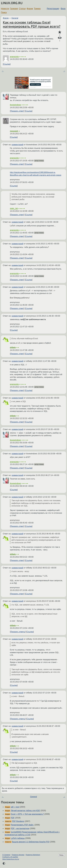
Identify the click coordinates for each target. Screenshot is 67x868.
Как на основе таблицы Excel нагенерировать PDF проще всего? (32, 24)
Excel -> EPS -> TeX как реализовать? (27, 814)
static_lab (14, 208)
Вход (63, 9)
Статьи (22, 9)
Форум (30, 9)
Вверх (62, 855)
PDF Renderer (18, 821)
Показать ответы (18, 632)
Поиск (4, 12)
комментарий (17, 145)
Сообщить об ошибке (10, 857)
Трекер (37, 9)
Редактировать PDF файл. (22, 825)
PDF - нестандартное (20, 828)
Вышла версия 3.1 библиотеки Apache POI (31, 842)
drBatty (13, 347)
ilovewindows (15, 105)
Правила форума (18, 855)
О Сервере (6, 855)
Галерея (14, 9)
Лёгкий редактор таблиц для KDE (25, 811)
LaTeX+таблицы (18, 838)
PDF (13, 818)
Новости (5, 9)
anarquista (14, 57)
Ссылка (7, 64)
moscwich (14, 131)
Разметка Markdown (33, 855)
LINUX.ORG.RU (12, 3)
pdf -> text (15, 807)
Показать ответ (17, 111)
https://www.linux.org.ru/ (11, 859)
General (15, 18)
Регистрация (53, 9)
